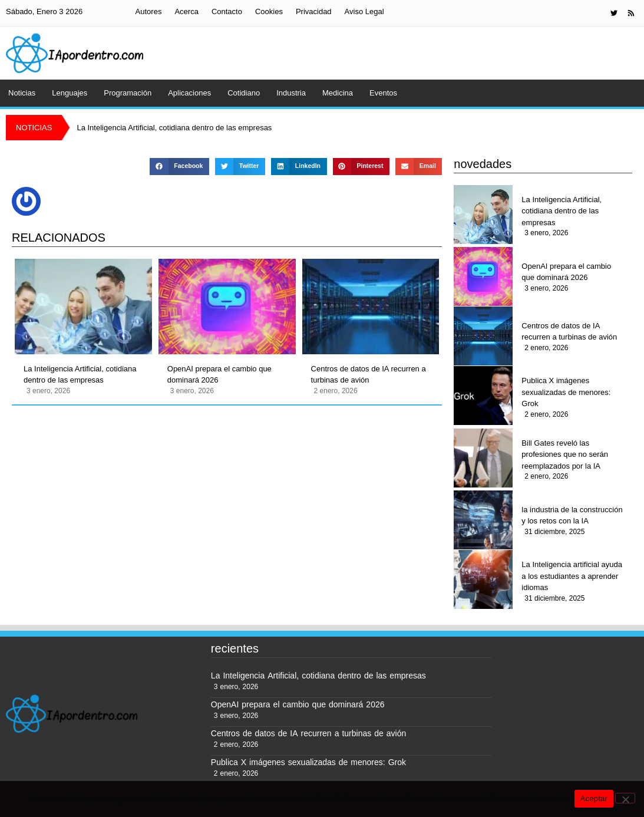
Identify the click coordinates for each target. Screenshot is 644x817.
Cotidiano (244, 93)
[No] (625, 798)
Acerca (186, 11)
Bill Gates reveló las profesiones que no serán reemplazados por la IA (565, 454)
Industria (291, 93)
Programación (128, 93)
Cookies (269, 11)
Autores (149, 11)
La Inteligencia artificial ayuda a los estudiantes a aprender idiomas (572, 576)
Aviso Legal (364, 11)
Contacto (227, 11)
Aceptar (594, 798)
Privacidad (314, 11)
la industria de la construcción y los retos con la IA (572, 515)
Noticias (22, 93)
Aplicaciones (189, 93)
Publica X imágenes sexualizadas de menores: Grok (566, 392)
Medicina (338, 93)
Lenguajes (70, 93)
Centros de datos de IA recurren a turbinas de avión (369, 375)
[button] (179, 167)
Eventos (383, 93)
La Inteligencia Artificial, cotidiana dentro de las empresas (80, 375)
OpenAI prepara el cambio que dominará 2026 (219, 375)
